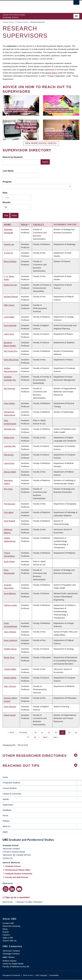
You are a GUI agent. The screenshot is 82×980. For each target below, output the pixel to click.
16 (77, 732)
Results (7, 202)
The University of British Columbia (30, 5)
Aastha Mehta (10, 678)
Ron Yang (8, 489)
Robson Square (10, 961)
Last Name (8, 171)
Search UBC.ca (9, 941)
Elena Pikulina (10, 261)
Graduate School (8, 22)
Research (38, 902)
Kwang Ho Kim (10, 285)
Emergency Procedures (11, 975)
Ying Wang (9, 512)
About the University (11, 926)
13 (57, 732)
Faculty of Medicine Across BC (16, 967)
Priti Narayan (10, 504)
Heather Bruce (10, 649)
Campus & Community (12, 794)
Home (5, 777)
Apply (5, 832)
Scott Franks (9, 561)
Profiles (29, 902)
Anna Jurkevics (11, 640)
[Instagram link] (6, 889)
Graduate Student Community (19, 874)
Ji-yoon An (8, 253)
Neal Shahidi (9, 521)
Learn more (46, 59)
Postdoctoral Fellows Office (18, 870)
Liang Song (9, 334)
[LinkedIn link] (12, 889)
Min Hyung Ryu (11, 351)
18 (36, 737)
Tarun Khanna (10, 632)
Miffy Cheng (9, 305)
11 (43, 732)
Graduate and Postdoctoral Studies (41, 840)
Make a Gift (8, 938)
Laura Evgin (9, 463)
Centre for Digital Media (13, 964)
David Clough (10, 715)
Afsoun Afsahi (10, 472)
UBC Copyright (41, 975)
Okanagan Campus (11, 954)
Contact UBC (8, 923)
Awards (6, 799)
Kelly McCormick (11, 360)
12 (50, 732)
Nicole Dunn (9, 657)
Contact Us (8, 858)
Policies (6, 821)
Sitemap (20, 902)
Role (5, 193)
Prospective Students (22, 22)
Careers (6, 935)
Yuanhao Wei (10, 446)
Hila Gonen (9, 455)
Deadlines (7, 810)
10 (36, 732)
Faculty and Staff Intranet (17, 877)
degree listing (51, 73)
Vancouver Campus (11, 951)
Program (7, 182)
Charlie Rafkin (10, 669)
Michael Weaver (11, 297)
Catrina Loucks (10, 605)
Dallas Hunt (9, 438)
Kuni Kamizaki (10, 325)
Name (8, 224)
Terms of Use (28, 975)
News (5, 929)
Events (6, 932)
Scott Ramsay (10, 706)
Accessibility (54, 975)
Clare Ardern (9, 403)
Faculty (39, 224)
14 (63, 732)
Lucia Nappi (9, 317)
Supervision (8, 805)
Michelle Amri (10, 429)
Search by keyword (13, 157)
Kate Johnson (10, 686)
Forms (5, 816)
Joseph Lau (9, 244)
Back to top (9, 902)
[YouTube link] (19, 889)
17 (29, 737)
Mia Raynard (9, 388)
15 (70, 732)
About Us (6, 826)
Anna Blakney (10, 593)
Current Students (10, 788)
